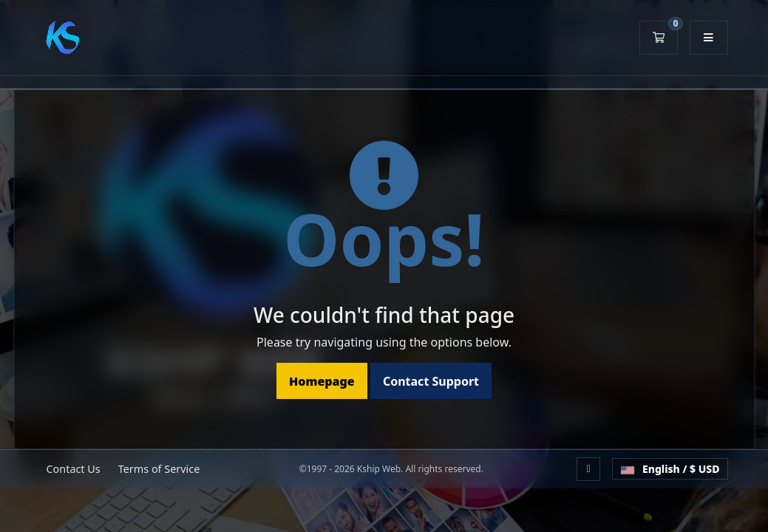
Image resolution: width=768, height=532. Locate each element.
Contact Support (431, 381)
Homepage (322, 381)
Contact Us (74, 469)
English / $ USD (670, 469)
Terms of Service (159, 469)
